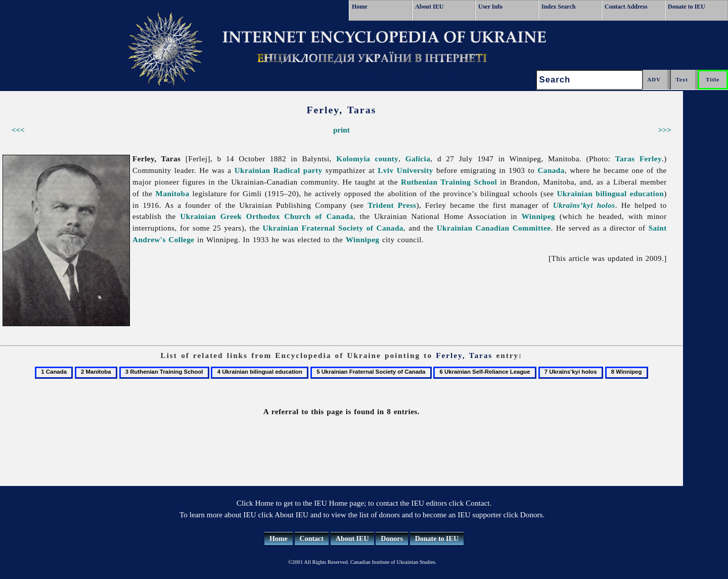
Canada (551, 170)
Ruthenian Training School (449, 182)
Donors (392, 539)
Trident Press (392, 205)
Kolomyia (353, 159)
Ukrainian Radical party (279, 170)
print (342, 130)
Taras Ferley (639, 159)
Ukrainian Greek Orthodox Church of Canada (266, 216)
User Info (490, 7)
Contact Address (626, 7)
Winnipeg (538, 216)
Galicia (418, 159)
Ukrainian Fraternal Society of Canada (333, 228)
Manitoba (173, 193)
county (386, 159)
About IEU (429, 7)
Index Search (558, 7)
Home (360, 7)
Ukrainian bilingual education (610, 193)
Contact (312, 539)
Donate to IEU (687, 7)
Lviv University (405, 170)
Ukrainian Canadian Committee (494, 228)
